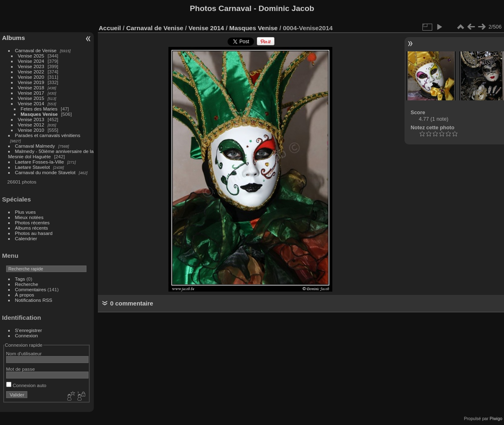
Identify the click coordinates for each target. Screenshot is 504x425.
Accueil (110, 28)
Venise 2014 (31, 103)
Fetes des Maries (39, 109)
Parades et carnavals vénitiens (48, 135)
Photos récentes (32, 222)
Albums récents (32, 228)
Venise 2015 (31, 98)
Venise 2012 (31, 125)
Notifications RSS (34, 300)
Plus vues (25, 212)
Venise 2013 (31, 119)
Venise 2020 (31, 77)
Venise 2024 (31, 61)
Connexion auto (26, 385)
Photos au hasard (34, 233)
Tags (20, 279)
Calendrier (26, 238)
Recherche (27, 284)
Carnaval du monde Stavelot (45, 172)
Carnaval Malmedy (35, 146)
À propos (25, 295)
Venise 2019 (31, 82)
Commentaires (31, 289)
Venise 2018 (31, 87)
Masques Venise (39, 114)
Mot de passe (21, 369)
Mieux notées (29, 217)
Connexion (27, 335)
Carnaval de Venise (36, 50)
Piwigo (496, 418)
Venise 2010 (31, 130)
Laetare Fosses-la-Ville (40, 162)
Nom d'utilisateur (24, 353)
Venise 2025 (31, 56)
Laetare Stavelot (33, 167)
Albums (13, 38)
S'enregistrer (29, 330)
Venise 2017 (31, 93)
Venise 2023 (31, 66)
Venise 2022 (31, 72)
